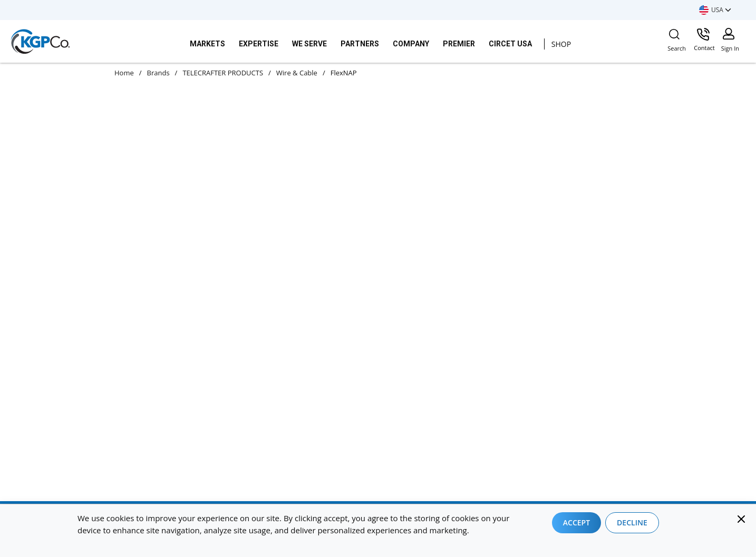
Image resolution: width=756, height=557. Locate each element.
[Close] (741, 519)
